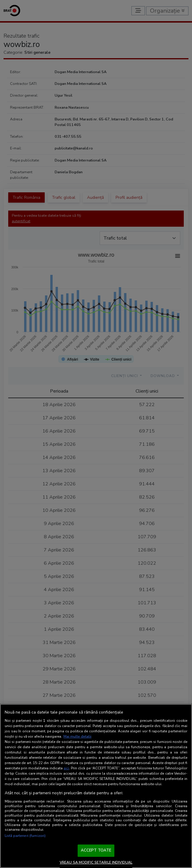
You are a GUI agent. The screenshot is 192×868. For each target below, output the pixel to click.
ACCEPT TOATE (96, 850)
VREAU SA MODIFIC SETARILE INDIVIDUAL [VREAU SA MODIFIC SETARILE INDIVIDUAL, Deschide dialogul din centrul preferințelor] (96, 862)
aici (66, 768)
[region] (96, 786)
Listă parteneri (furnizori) (25, 836)
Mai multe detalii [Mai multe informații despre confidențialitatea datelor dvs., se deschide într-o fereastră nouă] (77, 736)
